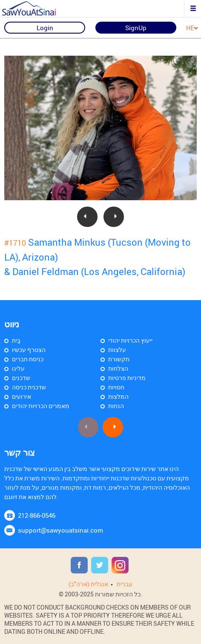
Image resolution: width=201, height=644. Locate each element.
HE (192, 28)
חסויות (116, 387)
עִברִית (125, 584)
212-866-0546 (37, 515)
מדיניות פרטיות (127, 378)
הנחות (116, 406)
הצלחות (118, 368)
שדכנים (21, 378)
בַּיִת (16, 340)
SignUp (136, 28)
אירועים (22, 396)
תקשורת (119, 359)
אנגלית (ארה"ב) (88, 584)
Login (45, 28)
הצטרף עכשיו (29, 350)
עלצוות (117, 350)
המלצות (118, 396)
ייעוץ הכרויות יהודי (130, 340)
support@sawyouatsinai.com (60, 530)
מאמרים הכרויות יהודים (41, 406)
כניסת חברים (28, 359)
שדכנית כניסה (29, 387)
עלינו (18, 368)
